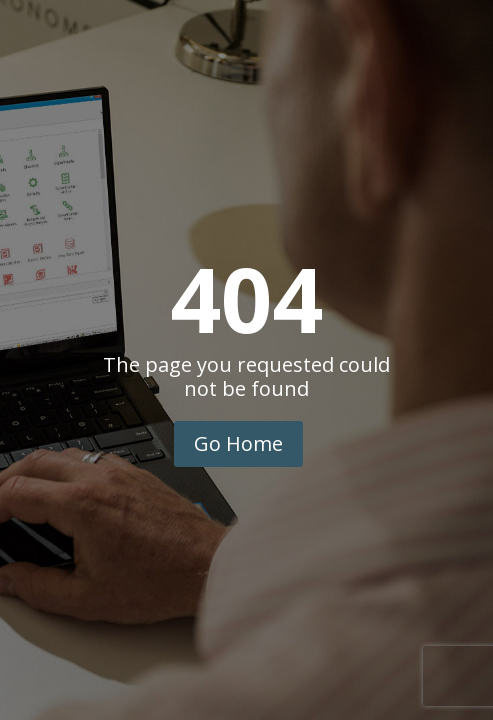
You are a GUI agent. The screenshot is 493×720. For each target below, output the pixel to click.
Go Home (238, 443)
